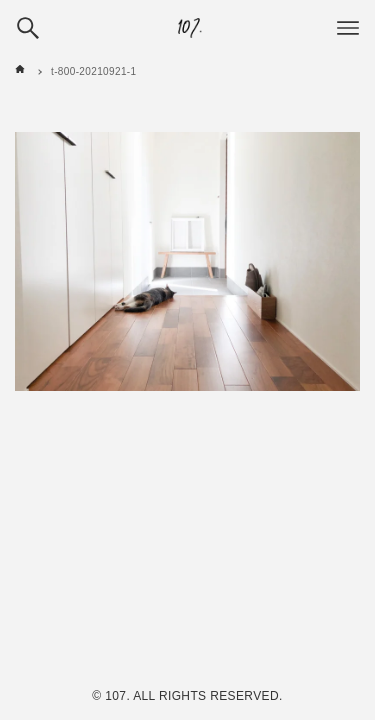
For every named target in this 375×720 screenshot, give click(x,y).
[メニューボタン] (348, 28)
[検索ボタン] (28, 28)
